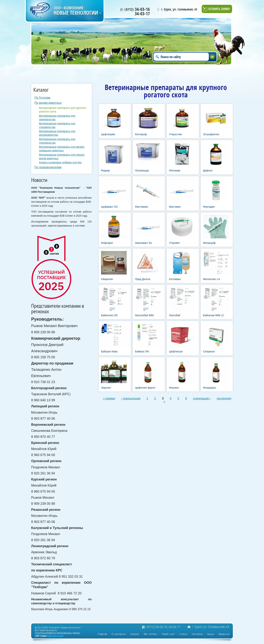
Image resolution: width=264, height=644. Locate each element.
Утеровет (175, 243)
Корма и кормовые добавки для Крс (60, 162)
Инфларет (107, 243)
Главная (102, 634)
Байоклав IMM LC (214, 315)
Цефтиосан (176, 351)
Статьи (183, 634)
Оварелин (107, 279)
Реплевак (175, 171)
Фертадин (209, 207)
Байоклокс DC (109, 315)
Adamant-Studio (55, 636)
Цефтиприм (108, 134)
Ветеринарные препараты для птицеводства (57, 125)
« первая (109, 398)
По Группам (42, 98)
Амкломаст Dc (144, 243)
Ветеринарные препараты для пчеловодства (57, 141)
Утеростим (175, 134)
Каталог (135, 634)
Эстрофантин (211, 134)
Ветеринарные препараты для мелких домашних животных (62, 149)
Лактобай (175, 315)
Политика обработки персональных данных (57, 633)
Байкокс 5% (142, 351)
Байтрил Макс (109, 351)
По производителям (48, 167)
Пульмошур (142, 171)
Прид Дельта (143, 279)
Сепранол (209, 351)
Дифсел (208, 171)
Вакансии (224, 634)
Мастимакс (142, 207)
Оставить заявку (219, 9)
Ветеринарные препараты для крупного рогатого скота (63, 110)
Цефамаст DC (109, 207)
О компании (119, 634)
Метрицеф (209, 243)
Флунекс (174, 388)
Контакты (197, 634)
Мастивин (175, 207)
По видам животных (48, 103)
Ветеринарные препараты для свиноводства (57, 118)
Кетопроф (141, 134)
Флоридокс (210, 388)
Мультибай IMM (144, 315)
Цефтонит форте (145, 388)
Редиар (105, 171)
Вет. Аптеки (150, 634)
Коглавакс (175, 279)
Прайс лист (168, 634)
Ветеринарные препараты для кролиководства (57, 133)
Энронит (106, 388)
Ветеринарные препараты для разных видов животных (62, 157)
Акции (211, 634)
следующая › (202, 398)
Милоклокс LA (212, 279)
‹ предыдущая (131, 398)
